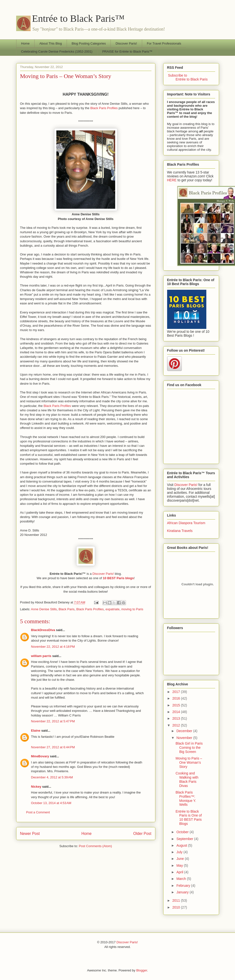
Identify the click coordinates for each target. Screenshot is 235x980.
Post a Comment (38, 812)
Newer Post (30, 834)
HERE (172, 180)
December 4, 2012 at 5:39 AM (52, 777)
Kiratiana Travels (180, 531)
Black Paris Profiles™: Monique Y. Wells (186, 798)
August (182, 845)
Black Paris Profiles (104, 108)
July (180, 852)
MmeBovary (40, 756)
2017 (177, 692)
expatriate (113, 609)
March (182, 879)
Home (25, 43)
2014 (177, 712)
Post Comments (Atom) (95, 846)
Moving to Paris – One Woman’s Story (66, 76)
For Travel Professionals (164, 43)
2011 (177, 900)
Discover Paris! (126, 43)
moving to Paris (132, 609)
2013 (177, 718)
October (183, 832)
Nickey (36, 787)
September (185, 839)
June (181, 859)
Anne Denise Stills (44, 609)
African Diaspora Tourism (186, 523)
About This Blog (51, 43)
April (180, 872)
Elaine (36, 731)
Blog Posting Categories (89, 43)
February (184, 886)
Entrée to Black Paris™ (78, 18)
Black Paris (67, 609)
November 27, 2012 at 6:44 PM (53, 747)
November (185, 738)
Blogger (142, 970)
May (180, 865)
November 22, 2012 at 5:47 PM (53, 721)
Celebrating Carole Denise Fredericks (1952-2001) (57, 52)
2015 (177, 705)
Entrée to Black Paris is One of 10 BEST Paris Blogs (189, 818)
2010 (177, 907)
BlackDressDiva (43, 630)
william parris (41, 656)
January (183, 892)
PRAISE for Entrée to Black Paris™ (127, 52)
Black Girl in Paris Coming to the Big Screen (189, 748)
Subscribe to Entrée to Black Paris (187, 77)
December (185, 731)
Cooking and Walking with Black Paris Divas (187, 779)
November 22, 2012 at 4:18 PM (53, 647)
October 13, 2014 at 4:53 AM (51, 803)
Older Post (142, 834)
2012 (177, 725)
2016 (177, 698)
